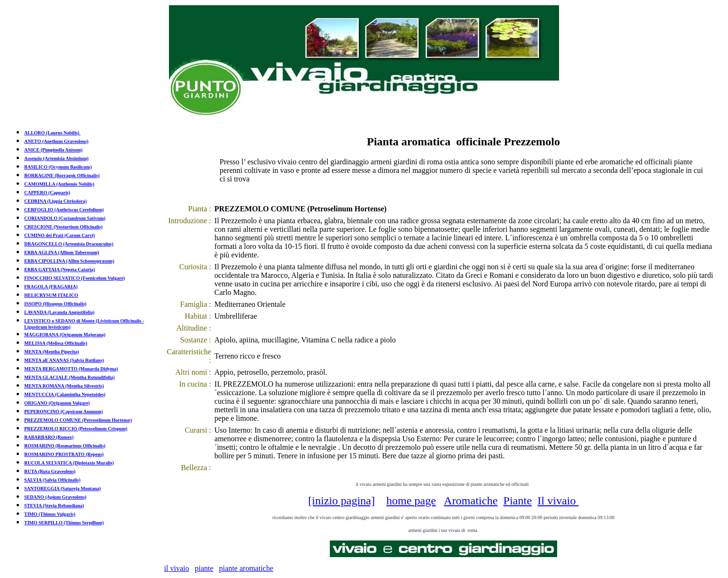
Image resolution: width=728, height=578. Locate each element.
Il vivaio (558, 501)
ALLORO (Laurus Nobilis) (52, 133)
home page (411, 501)
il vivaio (177, 568)
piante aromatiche (246, 568)
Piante (518, 501)
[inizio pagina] (341, 501)
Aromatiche (471, 501)
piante (204, 568)
